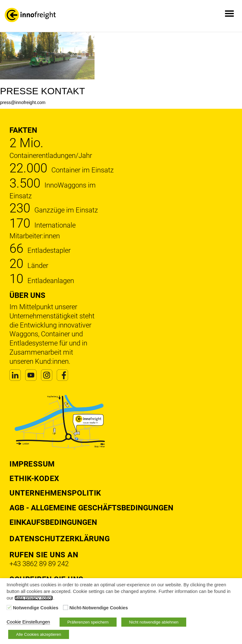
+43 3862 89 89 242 (39, 564)
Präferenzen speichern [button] (88, 622)
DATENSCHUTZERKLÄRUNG (60, 539)
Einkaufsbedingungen (53, 522)
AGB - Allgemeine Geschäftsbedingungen (91, 508)
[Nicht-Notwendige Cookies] (66, 607)
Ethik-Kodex (34, 479)
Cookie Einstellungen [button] (28, 622)
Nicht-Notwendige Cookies (99, 608)
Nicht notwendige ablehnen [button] (154, 622)
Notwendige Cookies (36, 608)
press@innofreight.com (23, 102)
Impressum (32, 464)
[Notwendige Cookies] (9, 607)
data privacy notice (34, 598)
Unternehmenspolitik (55, 493)
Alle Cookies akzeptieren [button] (39, 634)
